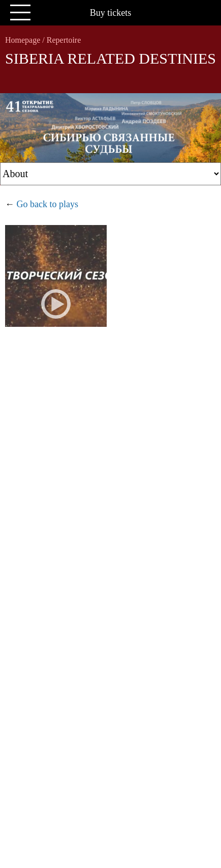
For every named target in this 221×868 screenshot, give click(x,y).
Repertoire (64, 40)
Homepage (23, 40)
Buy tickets (111, 13)
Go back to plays (48, 204)
